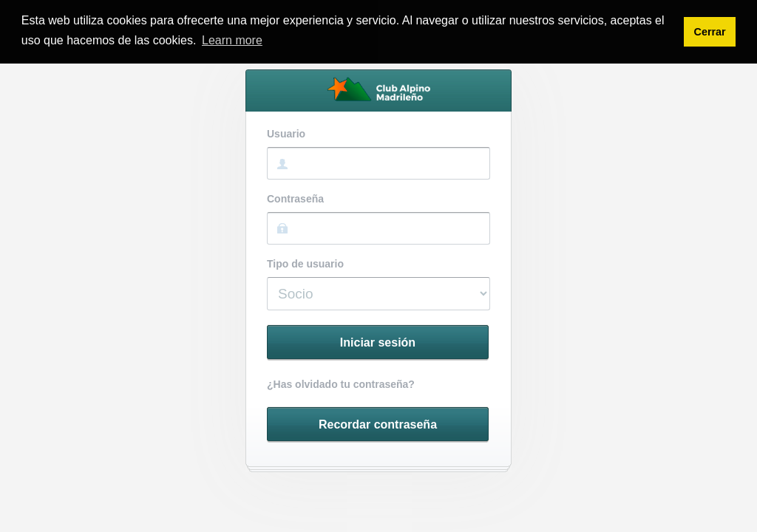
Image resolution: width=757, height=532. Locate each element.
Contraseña (295, 199)
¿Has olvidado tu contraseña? (341, 385)
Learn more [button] (232, 40)
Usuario (286, 134)
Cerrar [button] (709, 32)
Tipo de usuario (305, 264)
